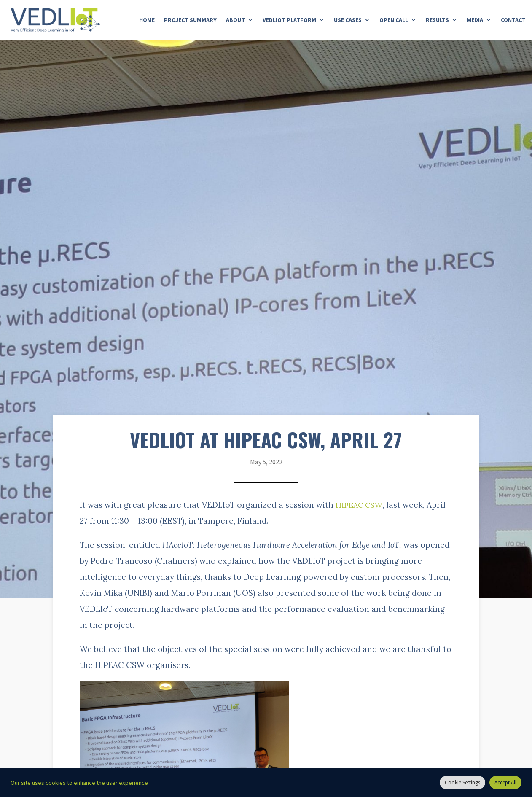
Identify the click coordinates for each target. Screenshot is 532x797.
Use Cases (348, 20)
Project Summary (190, 20)
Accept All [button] (505, 782)
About (235, 20)
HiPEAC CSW (360, 505)
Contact (513, 20)
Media (475, 20)
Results (437, 20)
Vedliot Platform (289, 20)
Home (147, 20)
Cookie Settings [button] (462, 782)
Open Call (394, 20)
